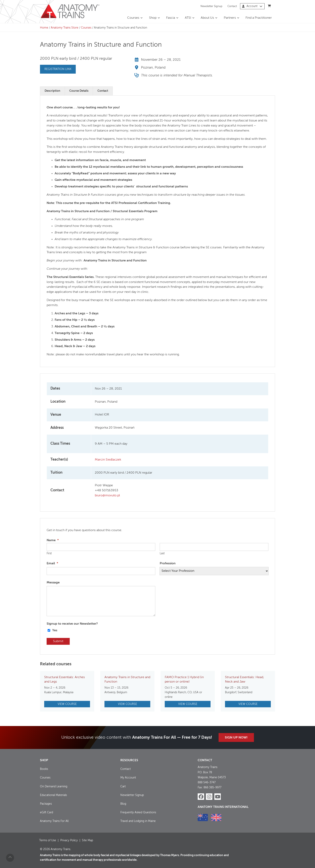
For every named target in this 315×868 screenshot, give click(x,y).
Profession (168, 564)
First (49, 553)
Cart (123, 787)
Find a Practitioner (259, 18)
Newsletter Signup (211, 6)
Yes (55, 630)
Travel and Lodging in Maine (138, 821)
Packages (46, 804)
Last (162, 553)
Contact (232, 6)
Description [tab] (52, 91)
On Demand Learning (54, 787)
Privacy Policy (69, 840)
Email (52, 564)
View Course (67, 704)
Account (252, 6)
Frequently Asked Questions (138, 812)
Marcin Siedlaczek (108, 460)
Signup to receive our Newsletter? (72, 624)
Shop (153, 18)
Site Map (87, 840)
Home (44, 28)
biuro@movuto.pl (107, 496)
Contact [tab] (103, 91)
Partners (230, 18)
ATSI (188, 18)
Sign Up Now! (236, 738)
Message (53, 583)
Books (44, 769)
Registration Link (58, 69)
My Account (128, 778)
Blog (123, 804)
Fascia (171, 18)
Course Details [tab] (79, 91)
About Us (207, 18)
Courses (133, 18)
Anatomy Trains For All (54, 821)
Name (53, 540)
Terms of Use (48, 840)
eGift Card (47, 812)
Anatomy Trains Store (65, 28)
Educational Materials (53, 795)
